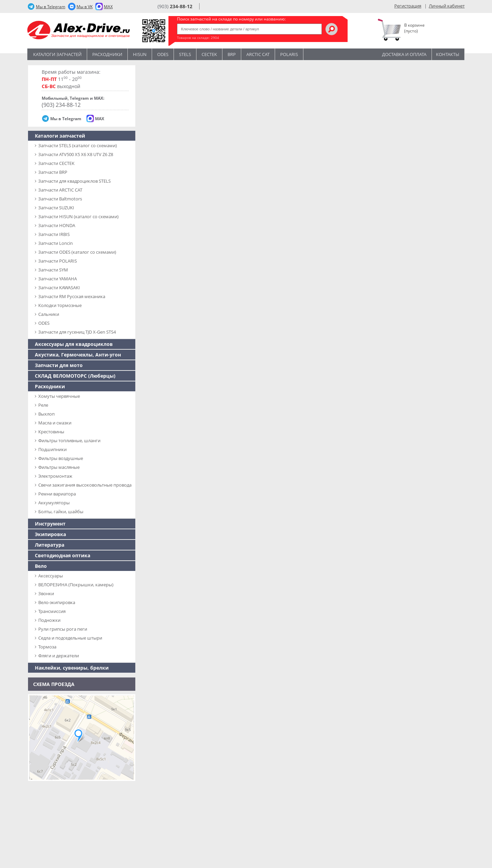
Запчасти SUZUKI (56, 208)
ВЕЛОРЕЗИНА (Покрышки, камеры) (76, 585)
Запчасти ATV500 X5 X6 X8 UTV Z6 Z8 (76, 154)
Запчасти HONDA (57, 225)
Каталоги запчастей (57, 54)
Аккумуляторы (54, 503)
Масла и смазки (55, 423)
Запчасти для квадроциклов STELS (74, 181)
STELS (185, 54)
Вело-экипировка (57, 602)
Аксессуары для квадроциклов (74, 344)
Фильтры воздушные (61, 458)
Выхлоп (46, 414)
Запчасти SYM (53, 270)
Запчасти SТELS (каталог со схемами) (78, 145)
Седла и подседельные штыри (70, 638)
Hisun (140, 54)
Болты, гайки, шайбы (61, 512)
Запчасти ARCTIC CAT (60, 190)
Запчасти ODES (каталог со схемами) (77, 252)
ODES (44, 323)
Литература (50, 545)
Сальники (49, 314)
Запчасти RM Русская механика (72, 296)
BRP (232, 54)
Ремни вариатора (57, 494)
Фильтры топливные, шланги (69, 440)
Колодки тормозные (60, 305)
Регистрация (408, 6)
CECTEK (209, 54)
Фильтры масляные (59, 467)
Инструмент (50, 524)
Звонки (46, 593)
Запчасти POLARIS (58, 261)
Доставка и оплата (404, 54)
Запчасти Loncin (56, 243)
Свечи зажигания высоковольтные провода (85, 485)
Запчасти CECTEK (56, 163)
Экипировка (50, 534)
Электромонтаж (55, 476)
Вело (41, 566)
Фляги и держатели (59, 656)
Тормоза (47, 647)
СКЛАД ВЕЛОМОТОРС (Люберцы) (75, 376)
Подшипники (52, 449)
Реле (43, 405)
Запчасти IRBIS (54, 234)
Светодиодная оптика (63, 555)
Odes (163, 54)
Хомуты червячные (59, 396)
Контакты (448, 54)
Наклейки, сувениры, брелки (72, 668)
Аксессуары (51, 576)
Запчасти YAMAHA (58, 279)
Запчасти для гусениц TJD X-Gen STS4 (77, 332)
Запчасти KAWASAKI (59, 288)
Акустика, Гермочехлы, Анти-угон (78, 355)
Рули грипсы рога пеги (63, 629)
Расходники (107, 54)
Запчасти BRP (53, 172)
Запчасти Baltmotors (60, 199)
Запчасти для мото (59, 365)
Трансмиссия (52, 611)
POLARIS (289, 54)
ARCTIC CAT (258, 54)
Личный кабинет (447, 6)
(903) (175, 6)
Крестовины (51, 432)
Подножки (49, 620)
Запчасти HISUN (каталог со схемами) (78, 216)
